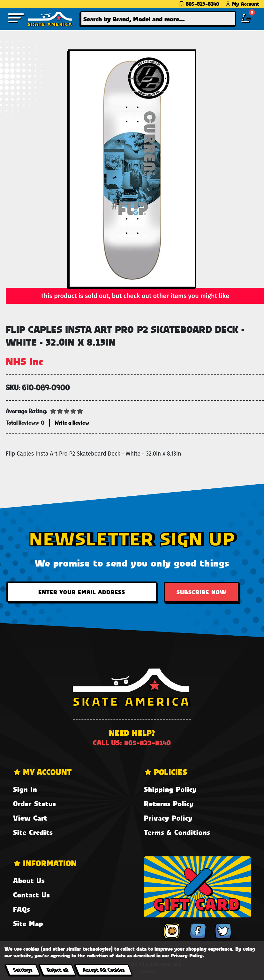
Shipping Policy (170, 789)
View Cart (30, 818)
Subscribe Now (201, 592)
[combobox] (158, 19)
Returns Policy (169, 804)
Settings (23, 970)
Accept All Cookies (103, 970)
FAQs (22, 909)
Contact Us (31, 895)
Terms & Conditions (177, 832)
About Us (29, 880)
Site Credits (33, 832)
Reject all (57, 970)
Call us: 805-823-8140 (132, 743)
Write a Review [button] (72, 423)
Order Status (34, 804)
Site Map (28, 923)
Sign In (25, 789)
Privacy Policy (168, 818)
